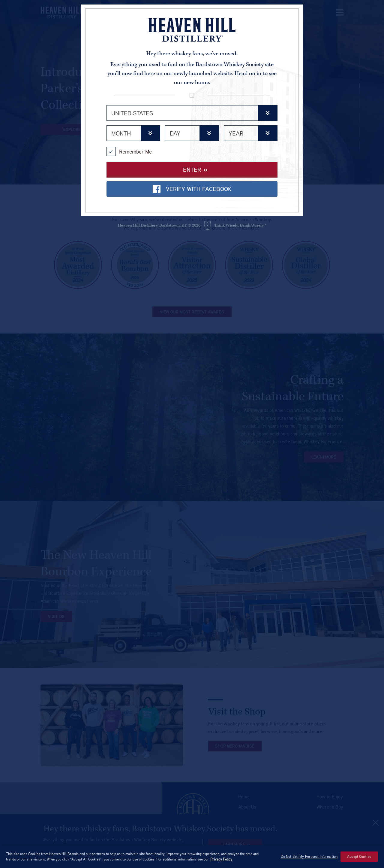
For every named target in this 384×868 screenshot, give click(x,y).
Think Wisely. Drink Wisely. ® (240, 225)
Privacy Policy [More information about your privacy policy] (221, 859)
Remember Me (129, 151)
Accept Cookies (359, 856)
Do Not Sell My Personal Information (309, 856)
